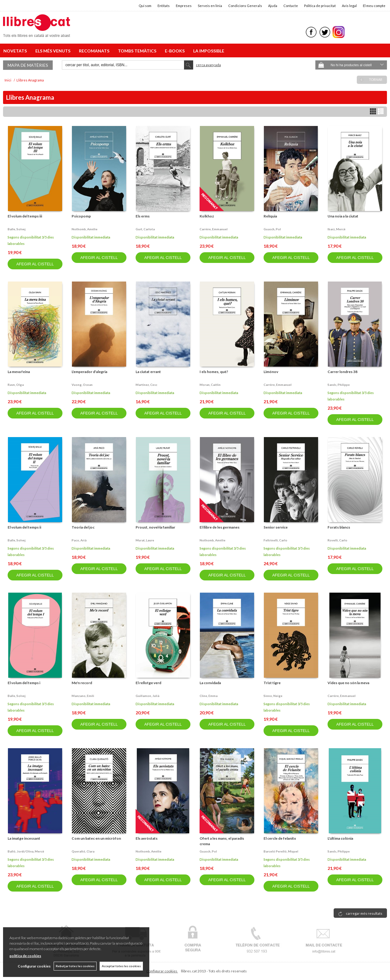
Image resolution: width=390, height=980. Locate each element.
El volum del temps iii (25, 216)
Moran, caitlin (210, 385)
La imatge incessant (24, 838)
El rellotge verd (148, 683)
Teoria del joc (83, 527)
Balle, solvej (17, 229)
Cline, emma (209, 696)
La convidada (210, 683)
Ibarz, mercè (337, 229)
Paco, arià (79, 540)
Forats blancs (339, 527)
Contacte (291, 6)
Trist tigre (272, 683)
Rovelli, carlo (337, 540)
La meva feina (19, 372)
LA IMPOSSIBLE (209, 51)
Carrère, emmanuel (214, 229)
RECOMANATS (95, 51)
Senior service (276, 527)
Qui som (145, 6)
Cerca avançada (208, 65)
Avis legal (349, 6)
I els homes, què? (214, 372)
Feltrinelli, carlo (275, 540)
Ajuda (273, 6)
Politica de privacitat (320, 6)
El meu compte (374, 6)
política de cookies (25, 956)
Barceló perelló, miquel (281, 851)
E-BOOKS (176, 51)
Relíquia (270, 216)
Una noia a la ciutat (343, 216)
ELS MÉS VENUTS (54, 51)
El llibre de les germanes (220, 527)
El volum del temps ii (24, 527)
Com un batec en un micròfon (96, 838)
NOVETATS (16, 51)
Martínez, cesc (146, 385)
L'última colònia (340, 838)
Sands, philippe (339, 385)
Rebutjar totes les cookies (75, 966)
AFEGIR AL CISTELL (35, 264)
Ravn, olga (16, 385)
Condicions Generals (245, 6)
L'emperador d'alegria (89, 372)
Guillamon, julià (147, 696)
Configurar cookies (162, 971)
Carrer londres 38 (342, 372)
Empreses (184, 6)
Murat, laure (145, 540)
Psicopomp (81, 216)
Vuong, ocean (82, 385)
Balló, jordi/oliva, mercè (26, 851)
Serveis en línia (210, 6)
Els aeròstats (147, 838)
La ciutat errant (148, 372)
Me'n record (82, 683)
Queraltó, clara (83, 851)
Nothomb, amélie (85, 229)
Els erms (143, 216)
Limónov (271, 372)
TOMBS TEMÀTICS (138, 51)
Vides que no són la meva (348, 683)
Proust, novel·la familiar (155, 527)
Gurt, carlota (145, 229)
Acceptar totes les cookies (121, 966)
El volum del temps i (24, 683)
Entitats (164, 6)
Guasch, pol (272, 229)
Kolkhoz (207, 216)
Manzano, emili (83, 696)
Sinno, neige (273, 696)
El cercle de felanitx (280, 838)
